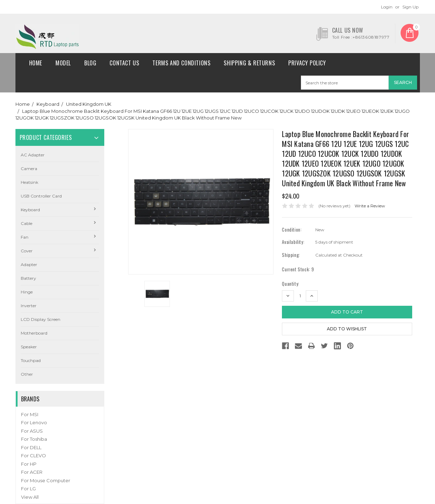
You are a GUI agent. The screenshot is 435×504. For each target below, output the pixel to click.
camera (29, 169)
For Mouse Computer (46, 480)
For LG (28, 489)
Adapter (29, 264)
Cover (27, 251)
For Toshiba (34, 439)
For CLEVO (34, 455)
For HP (29, 464)
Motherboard (34, 333)
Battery (28, 278)
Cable (27, 223)
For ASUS (32, 431)
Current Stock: (298, 269)
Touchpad (31, 360)
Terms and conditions (181, 63)
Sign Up (410, 7)
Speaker (29, 347)
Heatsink (29, 182)
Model (63, 63)
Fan (25, 237)
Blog (90, 63)
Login (387, 7)
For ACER (32, 472)
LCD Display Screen (41, 319)
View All (30, 497)
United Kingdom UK (89, 104)
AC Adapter (33, 155)
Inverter (29, 306)
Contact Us (124, 63)
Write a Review (370, 206)
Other (27, 374)
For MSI (30, 414)
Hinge (27, 292)
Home (36, 63)
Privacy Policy (307, 63)
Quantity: (291, 284)
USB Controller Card (41, 196)
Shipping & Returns (249, 63)
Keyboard (48, 104)
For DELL (31, 447)
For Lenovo (34, 422)
